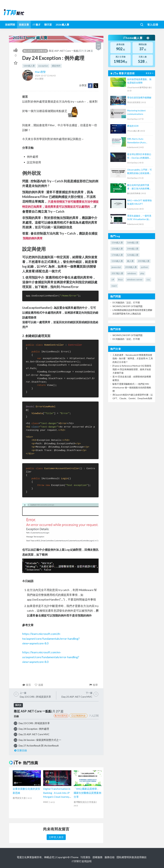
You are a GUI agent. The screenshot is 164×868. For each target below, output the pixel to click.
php (142, 273)
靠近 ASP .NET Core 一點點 (64, 51)
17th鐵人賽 (117, 255)
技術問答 (10, 25)
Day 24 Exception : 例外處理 (34, 729)
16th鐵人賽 (29, 66)
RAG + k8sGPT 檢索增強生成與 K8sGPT (139, 202)
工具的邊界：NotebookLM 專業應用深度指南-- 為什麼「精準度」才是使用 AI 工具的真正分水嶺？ (133, 358)
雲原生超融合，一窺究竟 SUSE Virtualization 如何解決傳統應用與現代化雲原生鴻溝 (139, 218)
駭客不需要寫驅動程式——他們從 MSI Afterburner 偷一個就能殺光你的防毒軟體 (132, 387)
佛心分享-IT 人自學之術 (35, 51)
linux (120, 279)
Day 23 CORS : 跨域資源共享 (34, 723)
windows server (135, 279)
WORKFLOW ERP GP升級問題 (128, 306)
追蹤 (39, 685)
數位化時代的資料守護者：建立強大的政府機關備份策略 (139, 187)
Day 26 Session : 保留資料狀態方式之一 (40, 740)
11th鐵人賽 (117, 261)
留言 (27, 685)
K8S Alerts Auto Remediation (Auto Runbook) (136, 141)
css (148, 279)
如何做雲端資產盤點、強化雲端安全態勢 (139, 81)
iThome (74, 857)
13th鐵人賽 (117, 249)
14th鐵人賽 (133, 249)
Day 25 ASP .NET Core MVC (34, 734)
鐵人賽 (130, 261)
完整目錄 (20, 750)
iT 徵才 (37, 25)
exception (43, 66)
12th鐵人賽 (133, 255)
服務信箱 (110, 857)
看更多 (150, 73)
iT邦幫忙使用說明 (82, 861)
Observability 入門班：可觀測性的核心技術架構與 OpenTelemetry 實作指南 (140, 172)
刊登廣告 (85, 857)
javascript (116, 267)
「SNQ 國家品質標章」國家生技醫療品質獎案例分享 (87, 793)
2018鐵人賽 (131, 267)
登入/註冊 (153, 25)
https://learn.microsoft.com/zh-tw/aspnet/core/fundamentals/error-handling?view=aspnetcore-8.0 (51, 639)
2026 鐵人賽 (62, 25)
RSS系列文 (61, 716)
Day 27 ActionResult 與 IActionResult (39, 745)
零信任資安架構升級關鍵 (139, 97)
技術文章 (24, 25)
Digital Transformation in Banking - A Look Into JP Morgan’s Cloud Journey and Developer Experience (57, 797)
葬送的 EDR (133, 126)
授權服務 (97, 857)
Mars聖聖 (40, 72)
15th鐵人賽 (117, 242)
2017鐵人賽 (117, 273)
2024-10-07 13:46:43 (45, 76)
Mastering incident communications (136, 112)
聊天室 (48, 25)
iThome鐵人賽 (136, 38)
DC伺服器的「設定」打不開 (126, 302)
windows (132, 273)
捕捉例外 (56, 66)
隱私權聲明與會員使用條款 (132, 857)
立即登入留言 (56, 837)
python (145, 267)
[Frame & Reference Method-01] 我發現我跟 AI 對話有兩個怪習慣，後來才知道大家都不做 (132, 369)
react (114, 286)
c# (113, 279)
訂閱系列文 (78, 716)
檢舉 (94, 685)
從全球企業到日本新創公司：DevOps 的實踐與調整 (139, 156)
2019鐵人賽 (144, 261)
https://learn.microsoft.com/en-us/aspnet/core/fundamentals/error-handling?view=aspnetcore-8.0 (51, 657)
